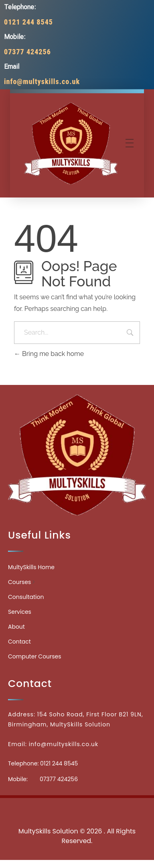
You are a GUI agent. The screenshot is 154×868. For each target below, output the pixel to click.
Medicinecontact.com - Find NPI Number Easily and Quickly (77, 809)
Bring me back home (49, 354)
